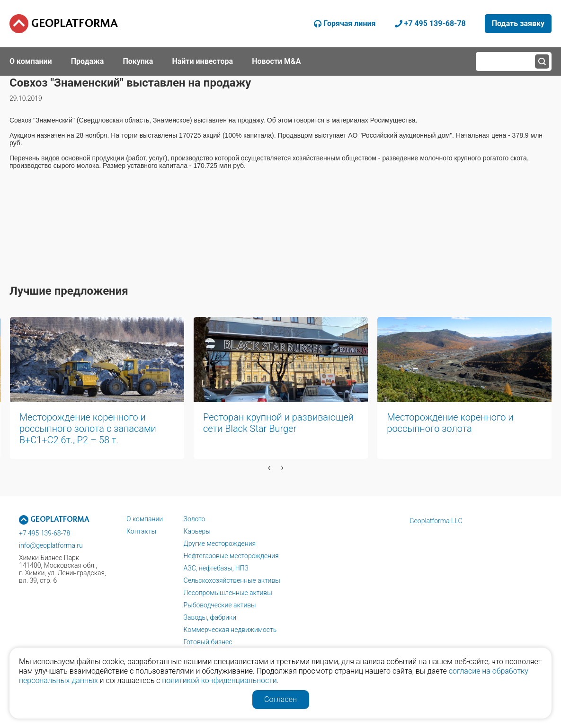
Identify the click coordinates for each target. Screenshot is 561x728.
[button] (186, 482)
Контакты (141, 531)
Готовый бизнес (208, 642)
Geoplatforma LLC (436, 521)
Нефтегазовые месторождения (231, 556)
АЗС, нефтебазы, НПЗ (216, 568)
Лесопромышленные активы (228, 593)
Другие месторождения (220, 544)
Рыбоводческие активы (220, 605)
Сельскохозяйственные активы (232, 580)
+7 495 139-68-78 (45, 533)
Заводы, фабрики (210, 617)
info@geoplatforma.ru (51, 545)
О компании (145, 519)
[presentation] (269, 467)
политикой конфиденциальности (219, 680)
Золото (195, 519)
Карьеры (197, 531)
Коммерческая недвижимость (230, 630)
